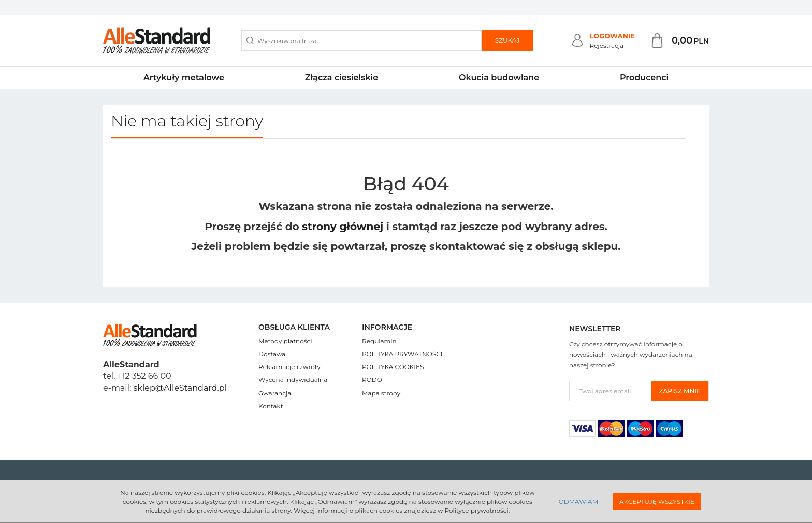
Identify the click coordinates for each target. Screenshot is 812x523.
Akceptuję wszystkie (657, 501)
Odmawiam (578, 501)
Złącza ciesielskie (342, 77)
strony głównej (343, 227)
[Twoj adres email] (611, 391)
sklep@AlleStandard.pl (180, 388)
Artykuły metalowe (184, 77)
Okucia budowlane (499, 77)
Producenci (644, 77)
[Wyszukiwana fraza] (361, 40)
